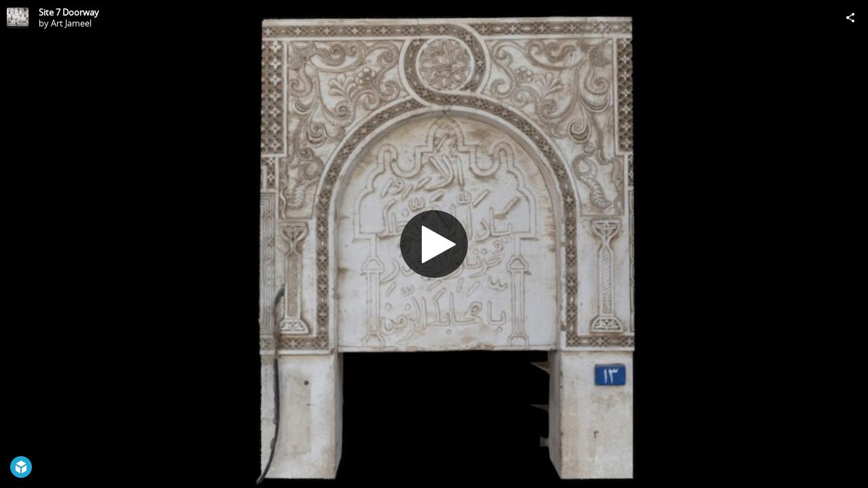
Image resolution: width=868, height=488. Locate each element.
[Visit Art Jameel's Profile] (18, 18)
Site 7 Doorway (69, 12)
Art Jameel (71, 23)
